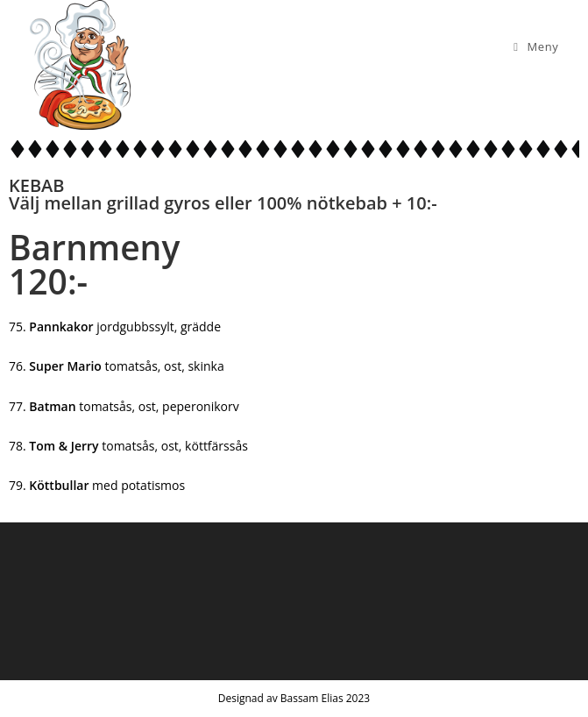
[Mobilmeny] (536, 47)
